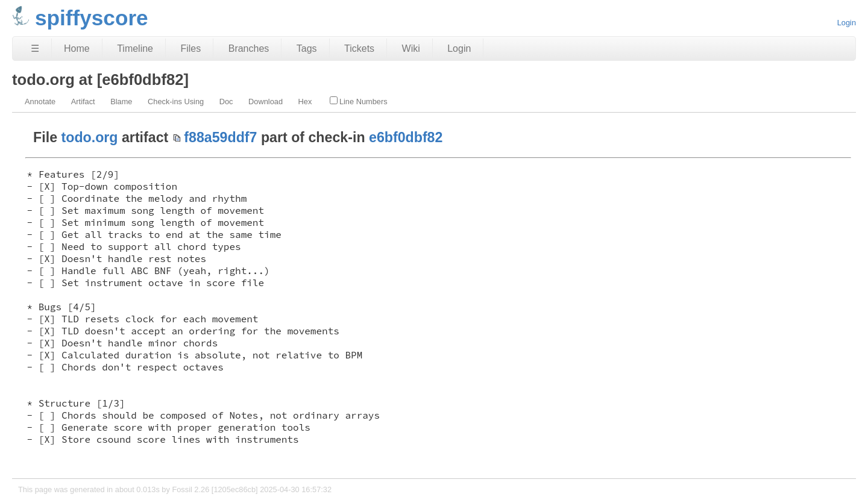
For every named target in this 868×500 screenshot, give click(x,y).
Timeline (135, 48)
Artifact (83, 102)
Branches (249, 48)
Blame (121, 102)
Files (190, 48)
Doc (226, 102)
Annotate (40, 102)
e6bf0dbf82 (406, 137)
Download (266, 102)
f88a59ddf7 (220, 137)
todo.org (90, 137)
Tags (307, 48)
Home (77, 48)
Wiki (411, 48)
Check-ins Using (176, 102)
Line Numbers (359, 101)
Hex (305, 102)
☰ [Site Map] (35, 48)
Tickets (359, 48)
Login (847, 23)
